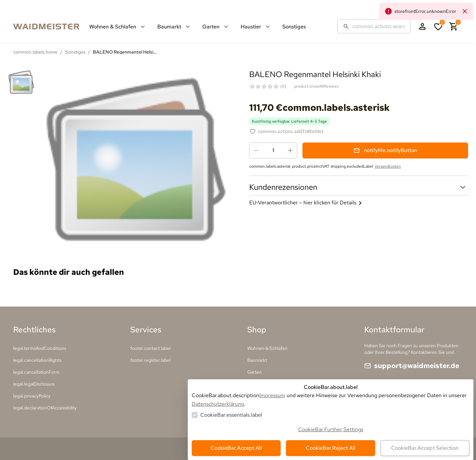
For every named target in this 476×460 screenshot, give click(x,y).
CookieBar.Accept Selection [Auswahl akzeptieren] (425, 448)
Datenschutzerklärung (218, 404)
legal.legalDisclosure (34, 384)
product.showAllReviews (317, 86)
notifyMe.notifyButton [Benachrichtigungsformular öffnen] (385, 150)
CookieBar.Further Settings (331, 429)
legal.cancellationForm (36, 372)
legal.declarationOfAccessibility (45, 408)
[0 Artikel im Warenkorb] (454, 26)
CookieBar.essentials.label (231, 415)
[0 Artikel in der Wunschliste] (438, 26)
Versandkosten (388, 166)
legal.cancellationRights (37, 360)
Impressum (272, 395)
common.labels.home (35, 52)
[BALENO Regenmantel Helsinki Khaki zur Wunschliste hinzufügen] (286, 131)
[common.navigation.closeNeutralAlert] (465, 11)
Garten (255, 372)
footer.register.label (150, 360)
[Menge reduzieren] (256, 150)
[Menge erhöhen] (290, 150)
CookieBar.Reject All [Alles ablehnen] (331, 448)
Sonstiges (75, 52)
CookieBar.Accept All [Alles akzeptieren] (236, 448)
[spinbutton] (273, 150)
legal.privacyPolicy (32, 396)
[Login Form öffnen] (422, 26)
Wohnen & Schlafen (267, 348)
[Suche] (379, 26)
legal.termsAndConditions (40, 348)
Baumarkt (257, 360)
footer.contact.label (150, 348)
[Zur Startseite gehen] (53, 26)
